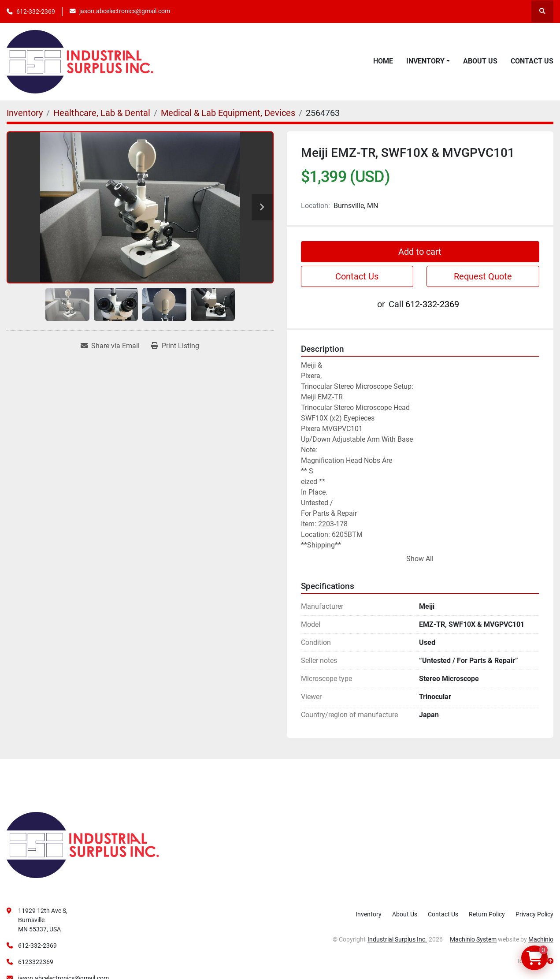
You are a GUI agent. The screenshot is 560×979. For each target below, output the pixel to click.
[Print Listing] (175, 346)
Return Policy (487, 914)
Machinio (541, 939)
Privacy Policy (534, 914)
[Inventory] (25, 113)
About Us (480, 61)
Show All (420, 559)
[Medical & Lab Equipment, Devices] (228, 113)
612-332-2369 (36, 11)
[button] (428, 61)
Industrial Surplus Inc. (397, 939)
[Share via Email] (110, 346)
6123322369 (36, 962)
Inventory (425, 61)
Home (383, 61)
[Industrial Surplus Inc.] (83, 844)
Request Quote (483, 276)
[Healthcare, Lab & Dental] (102, 113)
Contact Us (532, 61)
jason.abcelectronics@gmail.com (125, 11)
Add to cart (420, 252)
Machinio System (473, 939)
